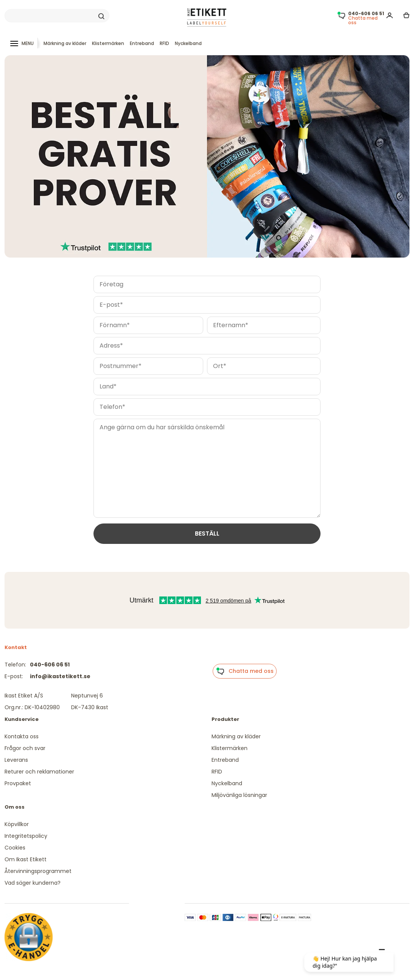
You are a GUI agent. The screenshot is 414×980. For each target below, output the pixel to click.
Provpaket (18, 783)
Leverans (16, 760)
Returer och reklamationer (39, 772)
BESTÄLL (207, 533)
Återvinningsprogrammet (38, 871)
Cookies (15, 848)
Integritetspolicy (26, 836)
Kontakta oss (22, 736)
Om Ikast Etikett (26, 859)
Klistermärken (108, 43)
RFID (164, 43)
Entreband (142, 43)
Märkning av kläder (65, 43)
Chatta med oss (245, 671)
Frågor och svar (25, 748)
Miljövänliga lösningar (239, 795)
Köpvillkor (17, 824)
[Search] (57, 16)
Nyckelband (188, 43)
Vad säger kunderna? (33, 883)
